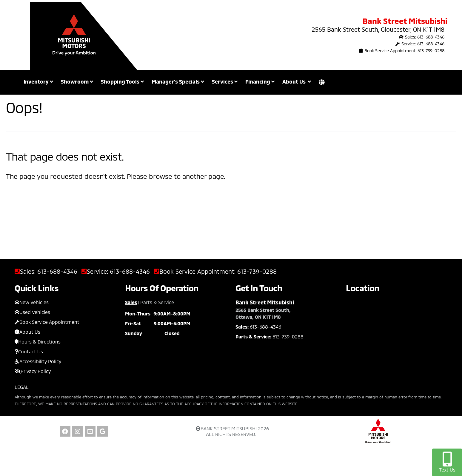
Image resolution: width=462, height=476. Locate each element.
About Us (27, 332)
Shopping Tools (122, 81)
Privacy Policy (33, 371)
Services (225, 81)
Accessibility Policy (38, 361)
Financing (260, 81)
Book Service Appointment (47, 322)
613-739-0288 (257, 271)
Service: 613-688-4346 (420, 44)
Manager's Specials (178, 81)
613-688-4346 (57, 271)
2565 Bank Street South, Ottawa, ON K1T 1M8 (263, 313)
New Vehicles (32, 302)
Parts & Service (157, 302)
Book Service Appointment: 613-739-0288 (402, 51)
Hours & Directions (38, 342)
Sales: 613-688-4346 (422, 37)
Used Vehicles (32, 312)
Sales (131, 302)
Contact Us (29, 351)
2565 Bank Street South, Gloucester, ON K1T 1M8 (378, 29)
